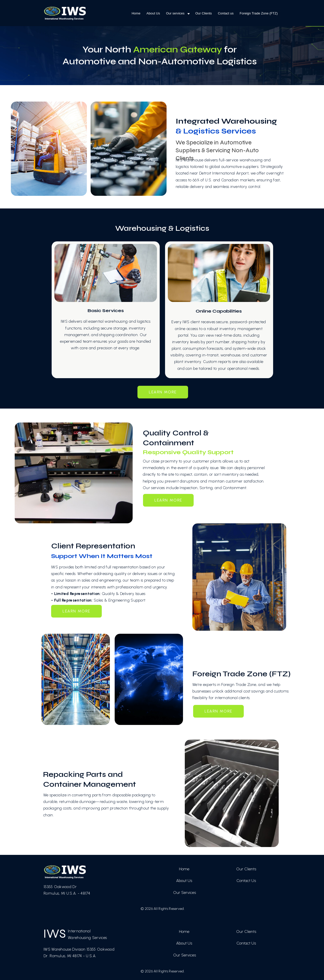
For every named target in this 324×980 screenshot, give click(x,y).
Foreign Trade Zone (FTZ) (259, 13)
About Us (153, 13)
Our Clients (204, 13)
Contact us (226, 13)
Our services (175, 13)
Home (136, 13)
